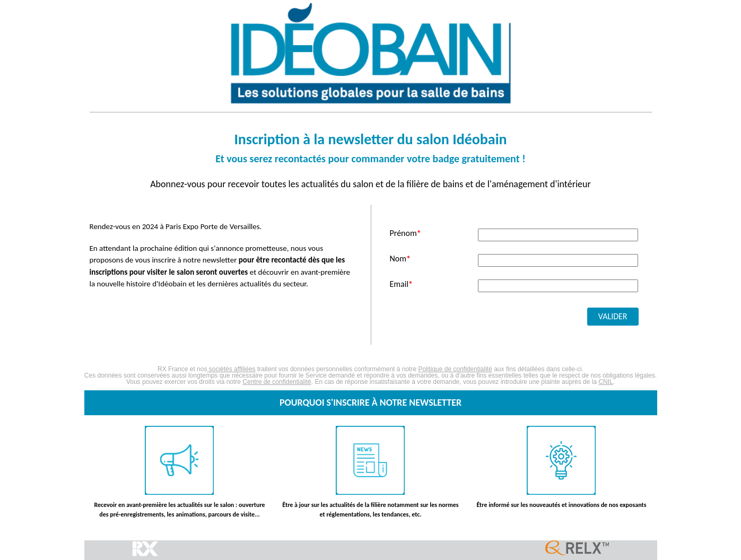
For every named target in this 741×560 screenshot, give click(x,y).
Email (402, 284)
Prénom (406, 233)
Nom (400, 259)
